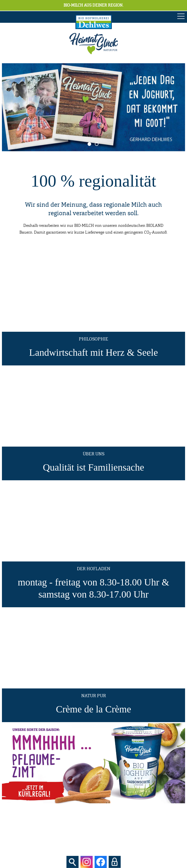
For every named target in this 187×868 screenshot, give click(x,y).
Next (174, 108)
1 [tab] (89, 144)
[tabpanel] (93, 107)
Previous (13, 108)
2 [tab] (97, 144)
